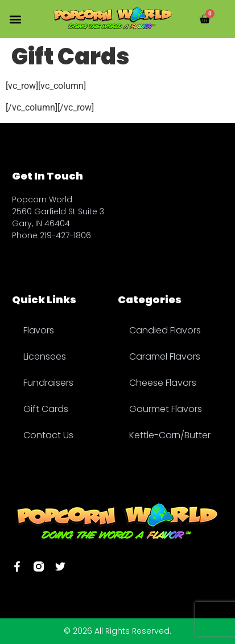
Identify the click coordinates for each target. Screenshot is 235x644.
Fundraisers (48, 383)
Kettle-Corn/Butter (170, 435)
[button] (15, 19)
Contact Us (48, 435)
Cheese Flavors (163, 383)
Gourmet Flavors (166, 409)
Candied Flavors (165, 330)
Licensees (45, 356)
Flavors (39, 330)
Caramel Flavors (165, 356)
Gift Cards (46, 409)
